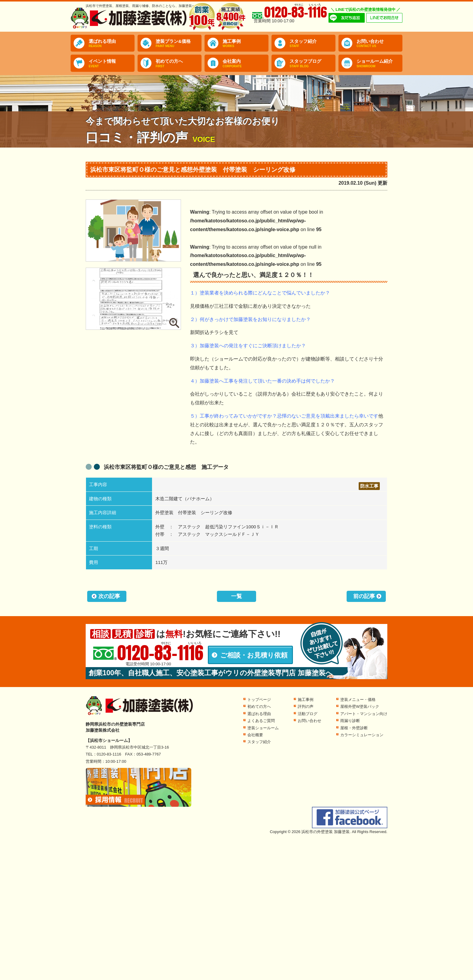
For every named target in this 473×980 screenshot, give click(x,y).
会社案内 (246, 63)
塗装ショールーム (263, 728)
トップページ (259, 700)
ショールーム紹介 (379, 63)
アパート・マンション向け (364, 714)
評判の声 (306, 706)
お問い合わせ (379, 43)
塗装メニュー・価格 (358, 700)
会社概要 (255, 735)
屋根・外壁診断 (354, 728)
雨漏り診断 (350, 721)
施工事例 (246, 43)
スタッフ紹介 (313, 43)
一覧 (237, 596)
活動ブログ (308, 714)
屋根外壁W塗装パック (360, 706)
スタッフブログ (313, 63)
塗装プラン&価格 (179, 43)
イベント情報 (112, 63)
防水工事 (369, 486)
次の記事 (109, 596)
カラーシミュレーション (362, 735)
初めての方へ (179, 63)
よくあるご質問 (261, 721)
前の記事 (364, 596)
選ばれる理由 (112, 43)
